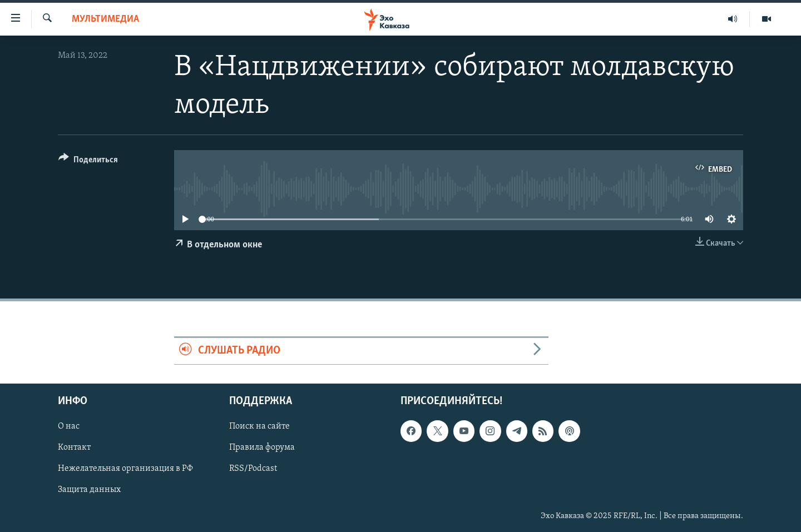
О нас (69, 426)
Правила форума (262, 448)
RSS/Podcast (253, 469)
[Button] (88, 161)
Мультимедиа (105, 19)
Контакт (74, 448)
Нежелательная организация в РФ (125, 469)
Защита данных (89, 490)
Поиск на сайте (259, 426)
